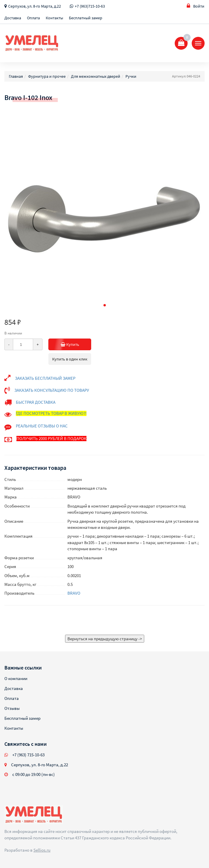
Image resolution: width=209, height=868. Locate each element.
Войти (196, 6)
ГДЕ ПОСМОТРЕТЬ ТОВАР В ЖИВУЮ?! (51, 413)
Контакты (54, 18)
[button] (105, 305)
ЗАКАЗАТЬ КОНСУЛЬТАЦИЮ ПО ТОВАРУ (52, 390)
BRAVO (74, 593)
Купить (76, 344)
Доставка (13, 18)
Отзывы (12, 708)
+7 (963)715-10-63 (90, 6)
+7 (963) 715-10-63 (28, 755)
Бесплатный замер (86, 18)
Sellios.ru (42, 850)
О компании (16, 678)
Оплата (33, 18)
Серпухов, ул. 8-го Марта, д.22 (35, 6)
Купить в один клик (70, 359)
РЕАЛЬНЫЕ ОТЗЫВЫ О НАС (42, 426)
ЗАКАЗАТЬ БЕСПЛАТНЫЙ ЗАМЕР (45, 378)
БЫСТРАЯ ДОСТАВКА (36, 402)
